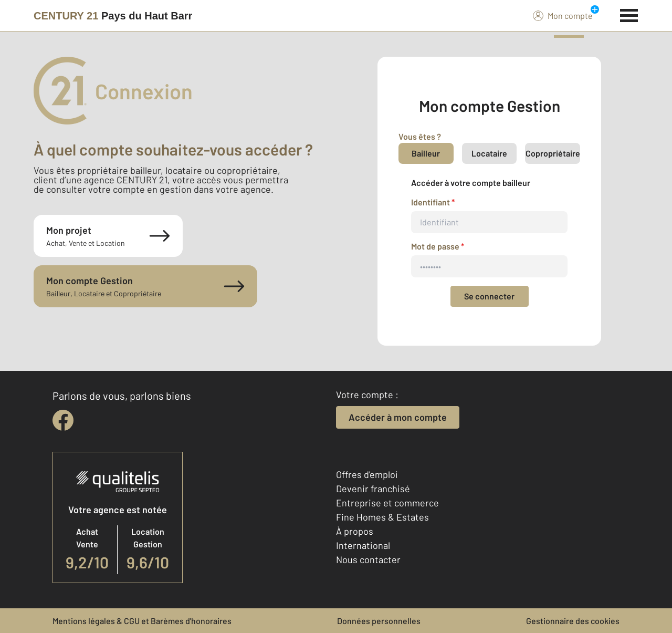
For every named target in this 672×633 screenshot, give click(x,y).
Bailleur (426, 153)
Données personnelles (379, 621)
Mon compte (563, 15)
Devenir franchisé (373, 489)
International (363, 545)
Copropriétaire (553, 153)
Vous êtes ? (420, 136)
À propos (355, 531)
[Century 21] (113, 16)
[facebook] (63, 420)
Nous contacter (368, 559)
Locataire (489, 153)
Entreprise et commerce (387, 503)
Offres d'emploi (367, 474)
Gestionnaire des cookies (573, 621)
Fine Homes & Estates (382, 517)
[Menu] (629, 14)
